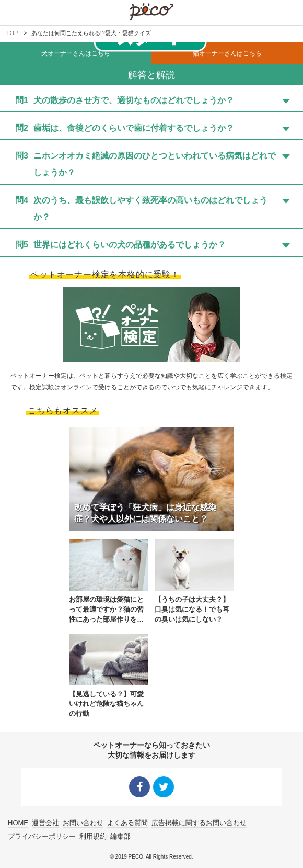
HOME (18, 823)
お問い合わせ (83, 823)
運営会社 (45, 823)
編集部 (120, 837)
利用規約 (93, 837)
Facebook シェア (139, 787)
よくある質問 (127, 823)
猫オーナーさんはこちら (227, 53)
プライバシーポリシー (42, 837)
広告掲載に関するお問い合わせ (199, 823)
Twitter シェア (164, 787)
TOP (12, 33)
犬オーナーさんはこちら (76, 53)
